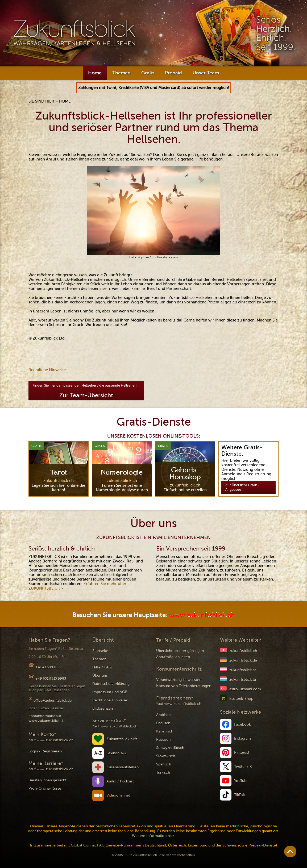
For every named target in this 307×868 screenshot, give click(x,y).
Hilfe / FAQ (102, 667)
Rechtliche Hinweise (47, 370)
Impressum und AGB (110, 692)
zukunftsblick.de (243, 660)
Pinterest (242, 753)
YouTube (241, 781)
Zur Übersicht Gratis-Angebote (242, 487)
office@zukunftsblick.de (53, 700)
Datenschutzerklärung (111, 684)
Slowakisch (166, 756)
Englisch (163, 723)
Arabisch (163, 715)
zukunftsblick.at (243, 670)
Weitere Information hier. (153, 836)
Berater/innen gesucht (47, 780)
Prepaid (173, 73)
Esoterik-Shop (241, 699)
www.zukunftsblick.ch (202, 615)
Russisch (163, 740)
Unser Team (206, 73)
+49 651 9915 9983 (51, 678)
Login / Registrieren (45, 751)
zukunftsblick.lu (243, 679)
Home (95, 73)
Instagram (242, 738)
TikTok (239, 795)
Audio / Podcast (120, 781)
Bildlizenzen (103, 708)
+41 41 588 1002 (48, 667)
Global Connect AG (88, 845)
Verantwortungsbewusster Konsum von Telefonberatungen (184, 683)
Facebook (242, 724)
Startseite (100, 651)
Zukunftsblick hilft (122, 739)
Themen (121, 73)
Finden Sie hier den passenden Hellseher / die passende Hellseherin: (86, 391)
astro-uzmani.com (245, 689)
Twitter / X (243, 767)
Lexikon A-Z (117, 753)
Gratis (148, 73)
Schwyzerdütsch (170, 748)
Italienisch (165, 731)
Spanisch (164, 764)
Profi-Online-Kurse (45, 788)
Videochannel (118, 795)
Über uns (100, 676)
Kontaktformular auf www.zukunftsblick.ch (46, 718)
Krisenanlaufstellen (123, 767)
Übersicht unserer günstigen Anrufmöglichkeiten (180, 654)
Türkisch (163, 772)
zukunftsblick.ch (243, 651)
